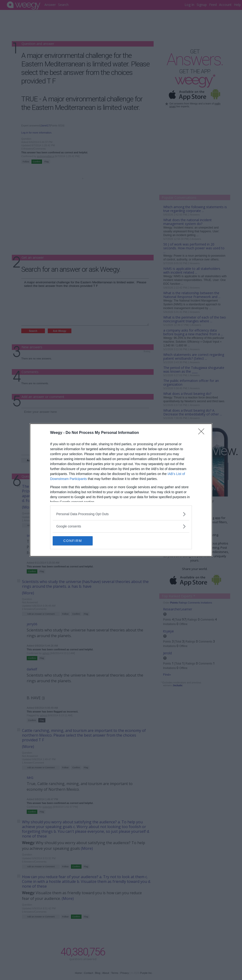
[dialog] (121, 490)
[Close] (203, 433)
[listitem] (121, 514)
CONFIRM (75, 541)
